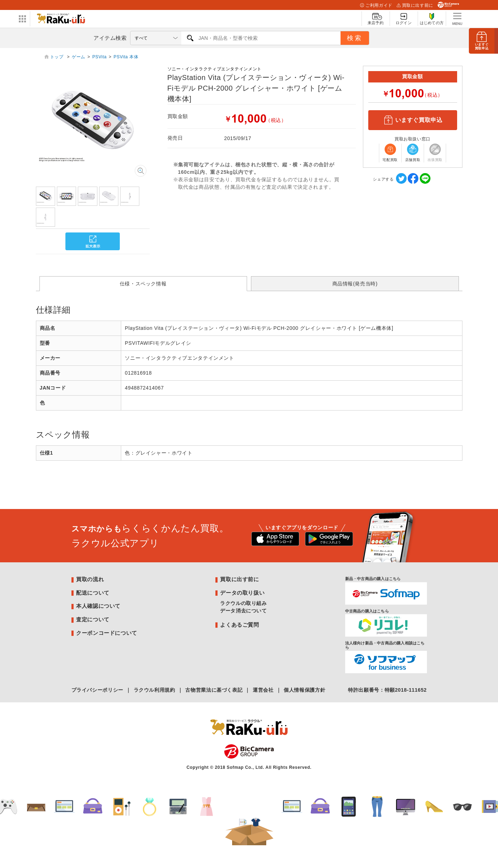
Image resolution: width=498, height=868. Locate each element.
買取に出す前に (415, 5)
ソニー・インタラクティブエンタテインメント (215, 69)
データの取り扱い (242, 593)
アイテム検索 (110, 38)
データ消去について (243, 611)
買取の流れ (90, 579)
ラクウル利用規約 (154, 690)
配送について (93, 593)
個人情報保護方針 (304, 690)
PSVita (100, 57)
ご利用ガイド (376, 5)
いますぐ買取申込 (412, 120)
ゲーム (79, 57)
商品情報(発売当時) (355, 284)
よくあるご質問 (239, 625)
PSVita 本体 (126, 57)
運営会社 (263, 690)
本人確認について (98, 606)
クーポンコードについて (107, 633)
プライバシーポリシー (97, 690)
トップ (58, 57)
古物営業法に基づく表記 (214, 690)
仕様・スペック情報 (143, 284)
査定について (93, 619)
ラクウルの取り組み (243, 603)
